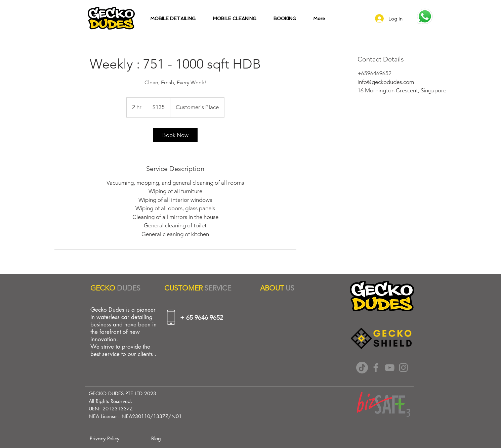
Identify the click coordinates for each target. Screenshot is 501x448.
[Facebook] (376, 368)
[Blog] (156, 438)
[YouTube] (390, 368)
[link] (175, 135)
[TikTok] (362, 368)
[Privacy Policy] (105, 438)
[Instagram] (403, 368)
